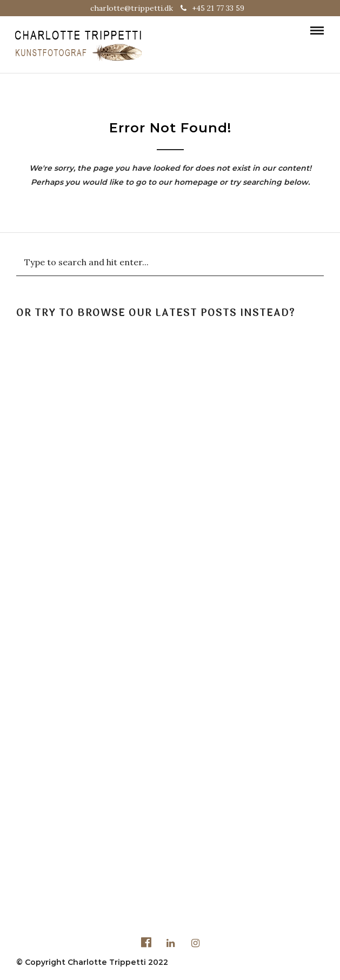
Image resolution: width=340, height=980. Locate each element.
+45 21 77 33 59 (212, 8)
